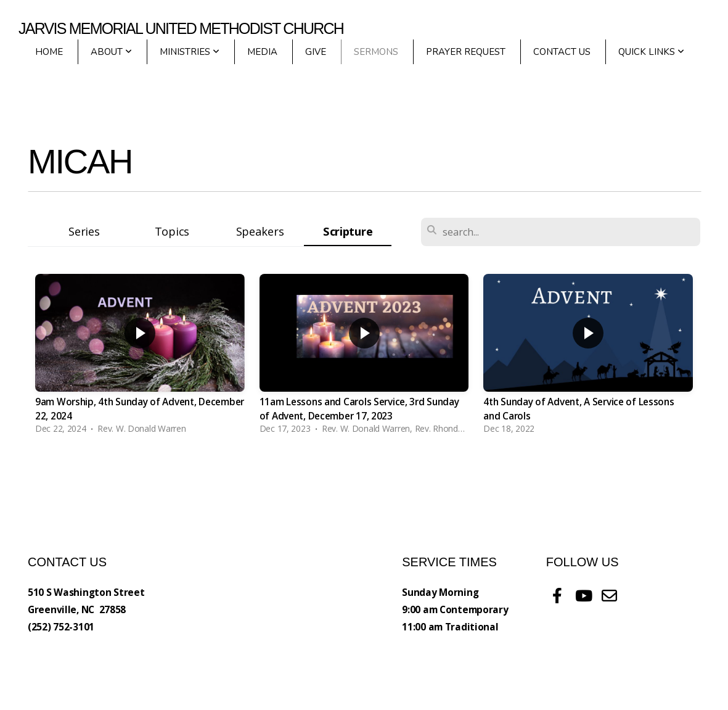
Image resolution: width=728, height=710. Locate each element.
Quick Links (651, 52)
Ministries (190, 52)
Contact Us (562, 52)
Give (316, 52)
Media (262, 52)
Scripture (348, 231)
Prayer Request (466, 52)
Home (49, 52)
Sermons (376, 52)
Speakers (260, 231)
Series (84, 231)
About (111, 52)
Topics (172, 231)
